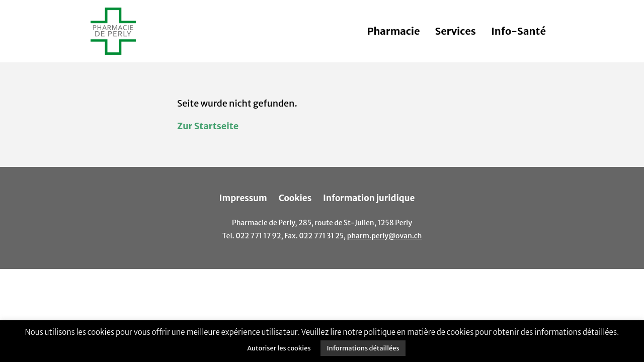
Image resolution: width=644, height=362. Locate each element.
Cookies (295, 198)
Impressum (243, 198)
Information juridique (369, 198)
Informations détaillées (363, 348)
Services (456, 31)
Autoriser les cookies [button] (279, 348)
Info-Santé (518, 31)
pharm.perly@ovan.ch (385, 236)
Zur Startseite (208, 126)
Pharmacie (393, 31)
